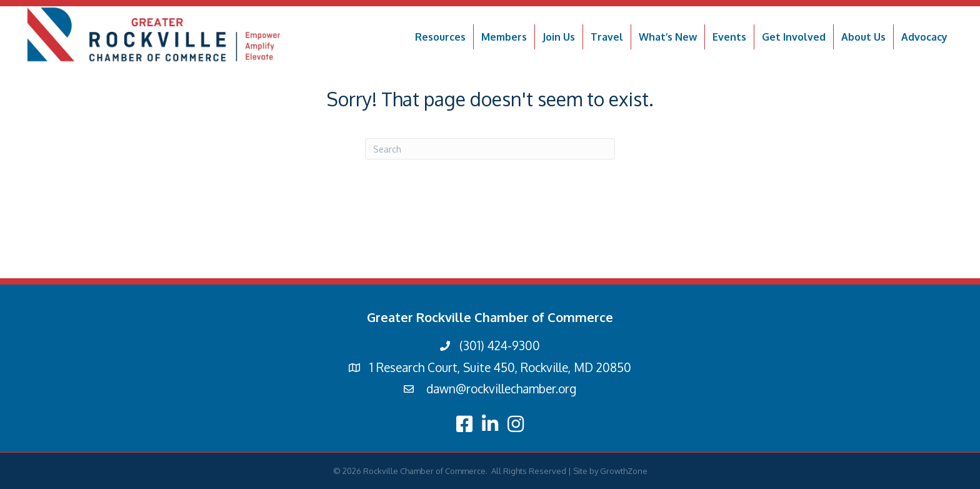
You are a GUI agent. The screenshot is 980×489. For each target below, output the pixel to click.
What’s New (668, 37)
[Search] (490, 149)
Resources (440, 37)
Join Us (559, 37)
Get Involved (794, 37)
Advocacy (924, 37)
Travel (607, 37)
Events (729, 37)
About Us (863, 37)
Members (504, 37)
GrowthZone (624, 471)
